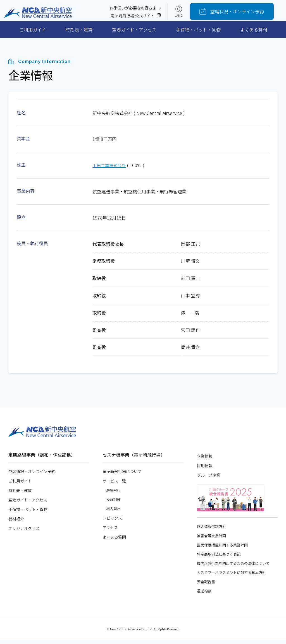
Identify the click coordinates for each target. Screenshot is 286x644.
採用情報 (205, 469)
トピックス (112, 522)
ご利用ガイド (33, 33)
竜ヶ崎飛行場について (122, 475)
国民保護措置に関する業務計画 (222, 549)
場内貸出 (113, 512)
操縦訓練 (113, 503)
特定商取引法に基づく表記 (219, 558)
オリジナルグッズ (24, 532)
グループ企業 (208, 479)
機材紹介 (16, 523)
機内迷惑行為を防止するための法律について (233, 567)
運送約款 (204, 595)
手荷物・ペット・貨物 (198, 33)
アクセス (110, 531)
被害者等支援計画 (211, 540)
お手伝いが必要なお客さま (139, 8)
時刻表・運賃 (79, 33)
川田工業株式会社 (110, 169)
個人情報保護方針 (211, 530)
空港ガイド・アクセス (134, 33)
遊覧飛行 (113, 494)
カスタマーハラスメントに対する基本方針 (231, 576)
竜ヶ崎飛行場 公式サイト (139, 17)
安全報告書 (206, 586)
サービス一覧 (114, 485)
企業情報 (205, 460)
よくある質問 (254, 33)
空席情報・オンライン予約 (32, 475)
